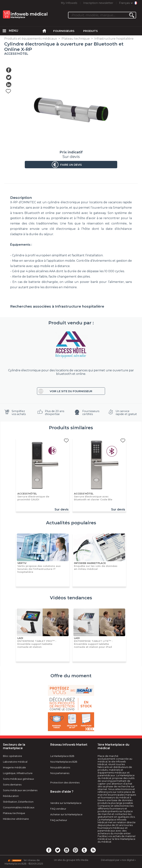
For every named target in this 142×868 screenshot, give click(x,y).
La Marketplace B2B (62, 756)
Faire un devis (71, 165)
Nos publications (60, 767)
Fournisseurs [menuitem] (64, 31)
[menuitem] (4, 31)
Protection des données (65, 783)
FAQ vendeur (58, 809)
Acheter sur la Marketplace (66, 814)
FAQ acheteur (59, 820)
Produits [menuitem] (90, 31)
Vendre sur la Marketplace (66, 803)
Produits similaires (71, 428)
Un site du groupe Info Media (71, 860)
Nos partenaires (60, 773)
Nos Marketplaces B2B (64, 762)
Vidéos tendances (71, 598)
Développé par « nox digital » (118, 860)
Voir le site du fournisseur (71, 391)
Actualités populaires (71, 523)
